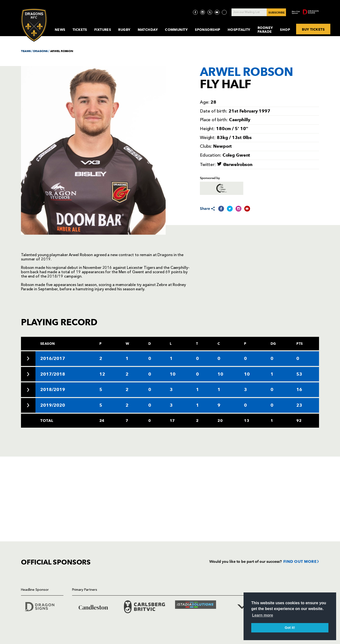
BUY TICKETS (313, 29)
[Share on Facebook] (221, 209)
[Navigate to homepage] (34, 25)
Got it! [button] (290, 628)
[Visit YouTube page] (217, 12)
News (60, 30)
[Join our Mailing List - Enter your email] (259, 12)
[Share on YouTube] (247, 209)
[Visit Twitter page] (210, 12)
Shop (285, 30)
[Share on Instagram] (238, 209)
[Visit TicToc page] (224, 12)
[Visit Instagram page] (203, 12)
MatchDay (148, 30)
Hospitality (239, 30)
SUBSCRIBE (277, 13)
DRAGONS (40, 51)
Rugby (124, 30)
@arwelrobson (235, 164)
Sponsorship (208, 30)
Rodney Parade (265, 30)
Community (176, 30)
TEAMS (26, 51)
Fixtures (103, 30)
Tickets (80, 30)
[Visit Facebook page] (195, 12)
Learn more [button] (262, 615)
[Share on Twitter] (230, 209)
